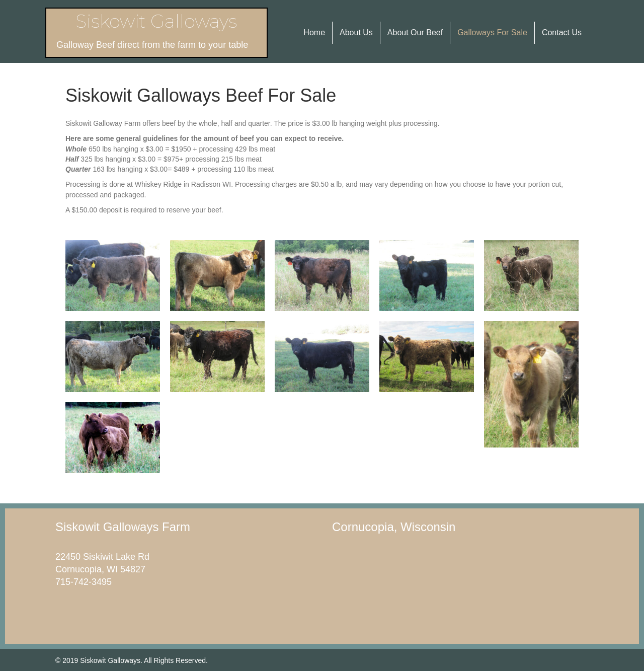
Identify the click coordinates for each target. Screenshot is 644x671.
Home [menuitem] (314, 32)
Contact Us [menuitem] (562, 32)
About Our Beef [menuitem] (415, 32)
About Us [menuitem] (356, 32)
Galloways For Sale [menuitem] (492, 32)
